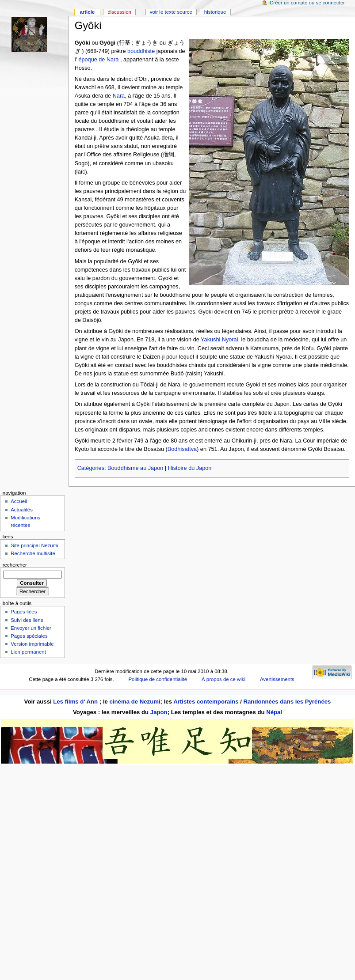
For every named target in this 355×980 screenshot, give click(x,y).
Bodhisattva (182, 449)
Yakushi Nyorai (219, 340)
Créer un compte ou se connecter (307, 3)
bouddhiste (141, 51)
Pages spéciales (29, 636)
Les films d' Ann (76, 702)
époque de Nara (98, 60)
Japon (159, 712)
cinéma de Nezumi (135, 702)
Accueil (19, 501)
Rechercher (15, 565)
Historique (215, 12)
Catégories (91, 468)
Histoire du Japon (190, 468)
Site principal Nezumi (34, 545)
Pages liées (24, 612)
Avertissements (277, 679)
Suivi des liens (27, 620)
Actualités (22, 510)
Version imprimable (32, 644)
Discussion (119, 12)
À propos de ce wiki (223, 679)
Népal (274, 712)
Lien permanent (28, 652)
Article (87, 12)
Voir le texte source (171, 12)
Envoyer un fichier (31, 628)
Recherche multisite (33, 553)
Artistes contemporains (206, 702)
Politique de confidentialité (158, 679)
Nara (119, 96)
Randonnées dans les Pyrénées (287, 702)
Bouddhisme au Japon (135, 468)
